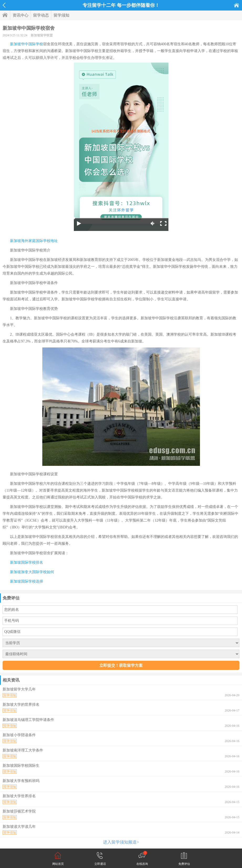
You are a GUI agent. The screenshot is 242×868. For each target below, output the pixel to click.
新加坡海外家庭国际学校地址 (34, 241)
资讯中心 (20, 15)
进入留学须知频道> (121, 842)
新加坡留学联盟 (42, 35)
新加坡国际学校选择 (27, 581)
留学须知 (61, 15)
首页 (236, 5)
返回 (4, 5)
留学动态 (41, 15)
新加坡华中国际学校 (27, 44)
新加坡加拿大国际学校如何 (32, 572)
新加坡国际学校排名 (27, 562)
